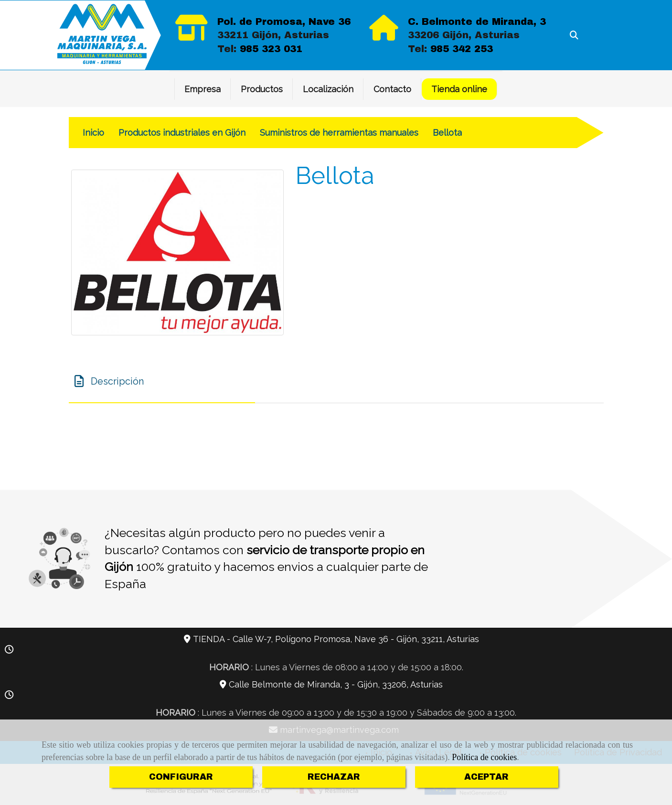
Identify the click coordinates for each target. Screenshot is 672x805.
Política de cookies (484, 757)
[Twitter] (591, 71)
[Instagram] (606, 71)
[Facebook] (577, 71)
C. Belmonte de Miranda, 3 (477, 21)
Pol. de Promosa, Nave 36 (284, 21)
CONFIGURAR (181, 777)
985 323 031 (271, 49)
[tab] (162, 382)
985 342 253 (462, 49)
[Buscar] (574, 35)
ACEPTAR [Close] (486, 777)
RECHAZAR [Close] (334, 777)
